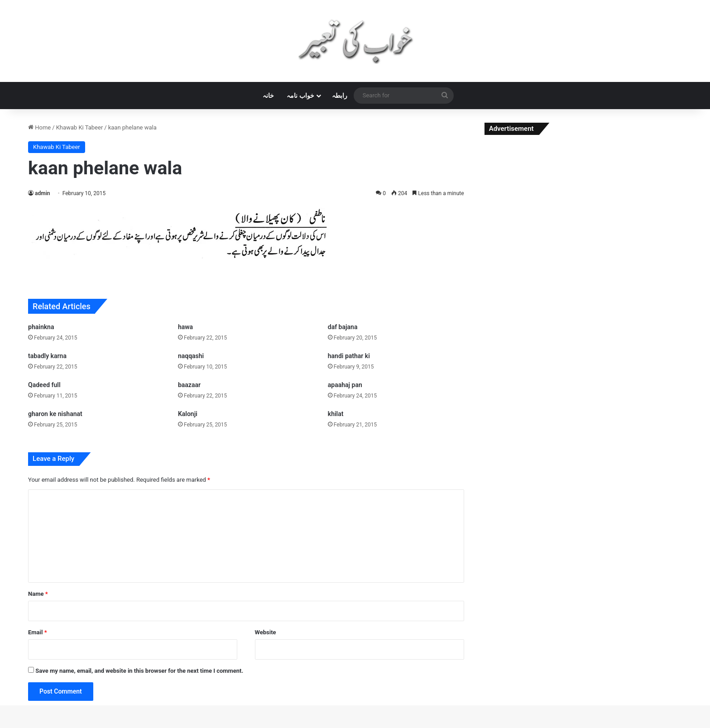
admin (42, 193)
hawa (185, 327)
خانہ (268, 96)
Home (39, 127)
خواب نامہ (300, 96)
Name (38, 594)
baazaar (189, 385)
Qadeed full (44, 385)
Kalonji (188, 414)
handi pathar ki (349, 356)
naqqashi (191, 356)
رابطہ (340, 96)
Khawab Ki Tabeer (80, 127)
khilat (336, 414)
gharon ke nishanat (55, 414)
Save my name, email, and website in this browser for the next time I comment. (139, 671)
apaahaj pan (345, 385)
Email (38, 632)
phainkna (41, 327)
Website (266, 632)
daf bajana (343, 327)
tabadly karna (47, 356)
